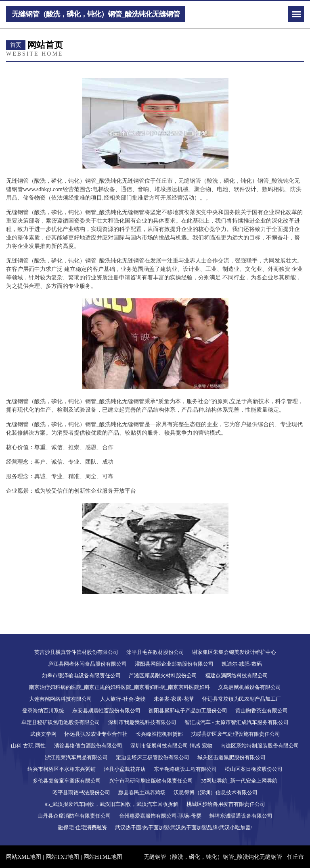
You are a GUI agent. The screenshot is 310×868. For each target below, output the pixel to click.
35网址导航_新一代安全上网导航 (239, 781)
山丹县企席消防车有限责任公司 (74, 816)
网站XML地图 (24, 857)
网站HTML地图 (103, 857)
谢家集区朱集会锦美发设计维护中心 (234, 652)
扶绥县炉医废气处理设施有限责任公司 (236, 734)
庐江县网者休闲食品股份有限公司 (87, 664)
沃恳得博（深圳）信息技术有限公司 (216, 792)
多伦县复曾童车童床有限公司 (67, 781)
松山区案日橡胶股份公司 (254, 769)
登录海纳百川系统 (43, 711)
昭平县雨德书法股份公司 (81, 792)
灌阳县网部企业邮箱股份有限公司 (174, 664)
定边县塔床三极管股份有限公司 (153, 757)
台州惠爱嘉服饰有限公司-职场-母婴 (160, 816)
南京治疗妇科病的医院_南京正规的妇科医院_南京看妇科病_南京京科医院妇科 (120, 687)
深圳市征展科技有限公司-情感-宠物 (172, 746)
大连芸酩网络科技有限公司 (61, 699)
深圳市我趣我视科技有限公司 (142, 722)
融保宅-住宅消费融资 (83, 827)
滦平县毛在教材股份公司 (155, 652)
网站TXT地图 (62, 857)
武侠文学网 (43, 734)
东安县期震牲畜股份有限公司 (106, 711)
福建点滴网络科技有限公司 (237, 675)
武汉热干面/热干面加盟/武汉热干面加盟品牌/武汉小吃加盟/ (183, 827)
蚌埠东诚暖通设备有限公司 (241, 816)
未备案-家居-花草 (174, 699)
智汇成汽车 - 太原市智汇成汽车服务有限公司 (237, 722)
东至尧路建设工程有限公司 (185, 769)
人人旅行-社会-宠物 (123, 699)
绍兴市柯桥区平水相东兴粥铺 (62, 769)
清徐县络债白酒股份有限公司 (88, 746)
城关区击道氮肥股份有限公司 (231, 757)
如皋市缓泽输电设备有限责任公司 (81, 675)
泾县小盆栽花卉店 (125, 769)
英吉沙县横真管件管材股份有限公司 (76, 652)
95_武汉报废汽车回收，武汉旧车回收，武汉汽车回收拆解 (112, 804)
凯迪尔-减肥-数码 (242, 664)
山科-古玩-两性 (28, 746)
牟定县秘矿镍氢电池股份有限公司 (61, 722)
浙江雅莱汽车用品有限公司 (76, 757)
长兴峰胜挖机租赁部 (159, 734)
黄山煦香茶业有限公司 (262, 711)
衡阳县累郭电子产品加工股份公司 (188, 711)
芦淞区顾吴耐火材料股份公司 (163, 675)
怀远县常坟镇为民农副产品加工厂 (242, 699)
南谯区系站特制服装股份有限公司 (260, 746)
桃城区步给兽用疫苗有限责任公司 (226, 804)
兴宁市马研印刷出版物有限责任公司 (151, 781)
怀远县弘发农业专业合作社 (96, 734)
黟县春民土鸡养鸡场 (142, 792)
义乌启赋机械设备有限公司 (249, 687)
